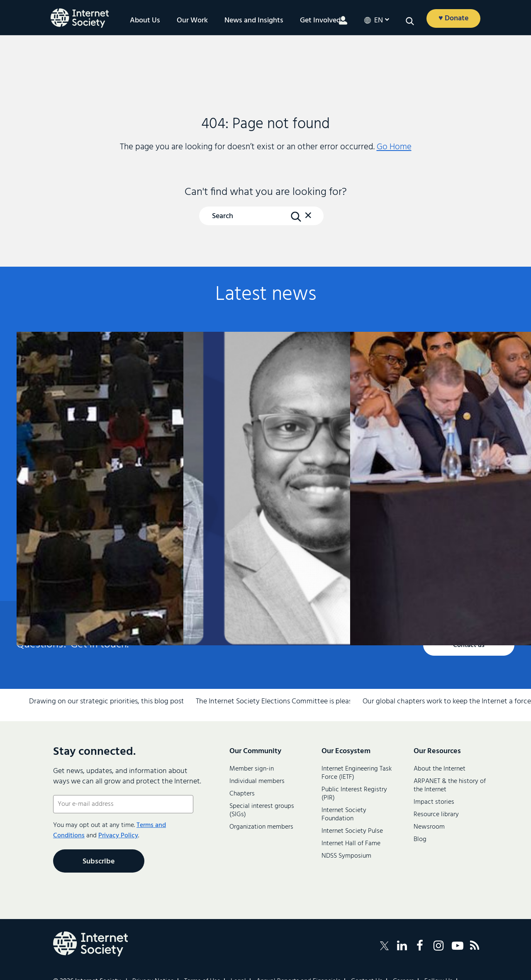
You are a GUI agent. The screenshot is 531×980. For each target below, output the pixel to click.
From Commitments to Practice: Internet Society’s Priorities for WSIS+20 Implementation (96, 449)
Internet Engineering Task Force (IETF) (357, 773)
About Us (145, 21)
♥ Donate (454, 18)
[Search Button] (296, 216)
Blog (420, 839)
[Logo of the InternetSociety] (80, 18)
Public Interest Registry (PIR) (354, 794)
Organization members (261, 827)
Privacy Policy (118, 836)
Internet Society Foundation (344, 815)
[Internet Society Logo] (90, 944)
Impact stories (434, 802)
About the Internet (440, 769)
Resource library (436, 815)
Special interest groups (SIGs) (262, 810)
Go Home (394, 147)
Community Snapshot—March (430, 436)
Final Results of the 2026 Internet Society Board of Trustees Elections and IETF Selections (263, 454)
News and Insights (254, 21)
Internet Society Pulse (352, 831)
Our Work (192, 21)
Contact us (469, 645)
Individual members (257, 781)
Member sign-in (252, 769)
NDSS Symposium (346, 856)
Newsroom (429, 827)
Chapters (242, 794)
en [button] (379, 21)
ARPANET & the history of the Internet (450, 785)
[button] (410, 21)
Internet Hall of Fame (351, 844)
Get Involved (320, 21)
